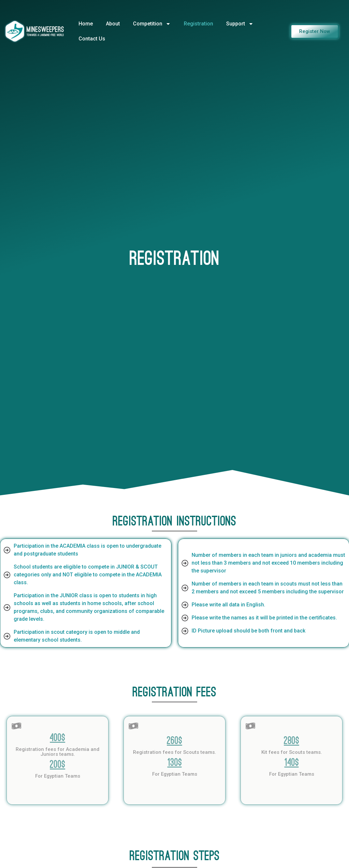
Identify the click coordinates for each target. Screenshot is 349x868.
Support (240, 24)
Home (86, 24)
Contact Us (92, 39)
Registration (198, 24)
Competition (152, 24)
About (113, 24)
